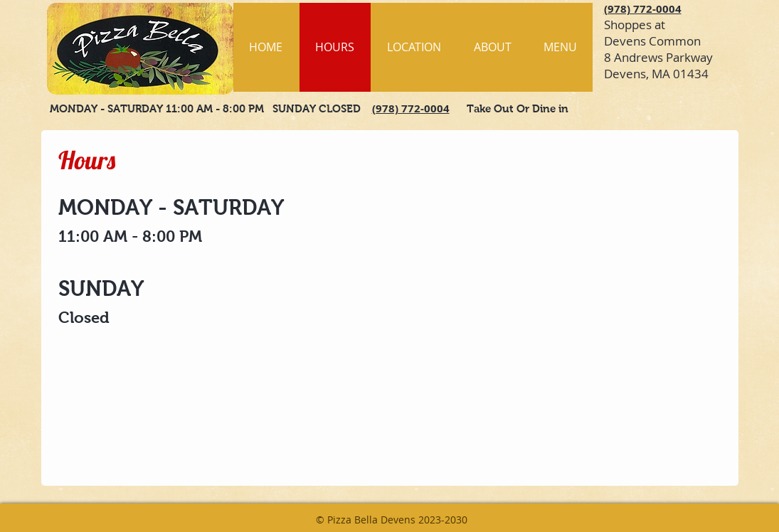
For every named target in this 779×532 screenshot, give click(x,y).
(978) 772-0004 (643, 9)
